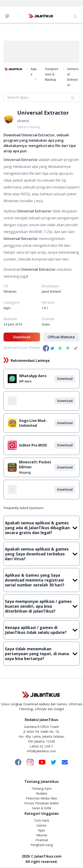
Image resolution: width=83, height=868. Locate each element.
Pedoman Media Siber (41, 798)
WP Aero (25, 381)
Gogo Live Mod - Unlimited (33, 423)
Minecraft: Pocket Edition (35, 464)
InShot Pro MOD (33, 445)
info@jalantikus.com (41, 751)
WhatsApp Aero (33, 376)
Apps (42, 830)
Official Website (61, 337)
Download (22, 337)
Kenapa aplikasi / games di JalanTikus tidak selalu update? (41, 630)
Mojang (25, 472)
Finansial (42, 840)
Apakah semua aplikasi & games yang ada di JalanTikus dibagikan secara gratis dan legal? (41, 528)
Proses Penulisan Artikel (41, 803)
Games (42, 825)
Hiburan (42, 835)
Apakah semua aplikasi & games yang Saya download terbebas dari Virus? (41, 554)
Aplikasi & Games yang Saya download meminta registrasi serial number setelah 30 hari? (41, 580)
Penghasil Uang (42, 845)
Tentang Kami (41, 789)
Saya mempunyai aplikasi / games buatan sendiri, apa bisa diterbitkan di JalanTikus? (41, 606)
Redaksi (42, 793)
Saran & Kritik (42, 808)
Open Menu (8, 16)
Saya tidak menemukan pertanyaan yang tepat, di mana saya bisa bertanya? (41, 654)
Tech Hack (42, 820)
